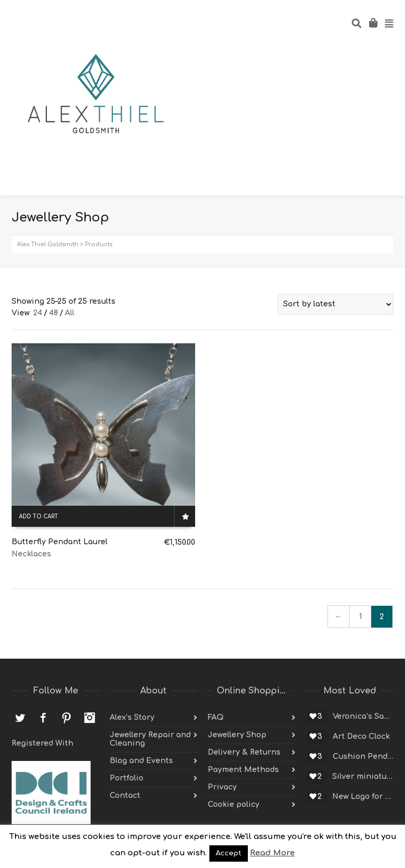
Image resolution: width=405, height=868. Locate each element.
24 (38, 313)
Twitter (20, 718)
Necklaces (31, 554)
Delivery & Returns (244, 752)
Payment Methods (243, 770)
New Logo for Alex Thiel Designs (363, 797)
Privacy (222, 787)
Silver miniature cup (363, 777)
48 (54, 313)
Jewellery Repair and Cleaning (150, 739)
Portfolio (127, 778)
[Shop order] (335, 304)
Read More (272, 853)
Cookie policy (234, 804)
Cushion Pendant (363, 756)
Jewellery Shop (237, 735)
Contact (125, 795)
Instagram (90, 718)
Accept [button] (229, 853)
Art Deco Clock (361, 736)
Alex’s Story (132, 717)
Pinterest (66, 718)
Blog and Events (141, 761)
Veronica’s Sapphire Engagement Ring (363, 716)
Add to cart (38, 517)
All (70, 313)
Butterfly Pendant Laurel (60, 542)
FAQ (216, 717)
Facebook (43, 718)
